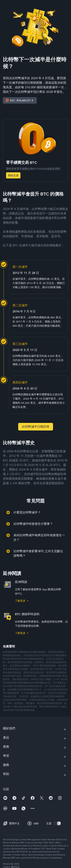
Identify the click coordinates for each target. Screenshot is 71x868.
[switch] (57, 823)
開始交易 (13, 175)
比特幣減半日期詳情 (36, 427)
